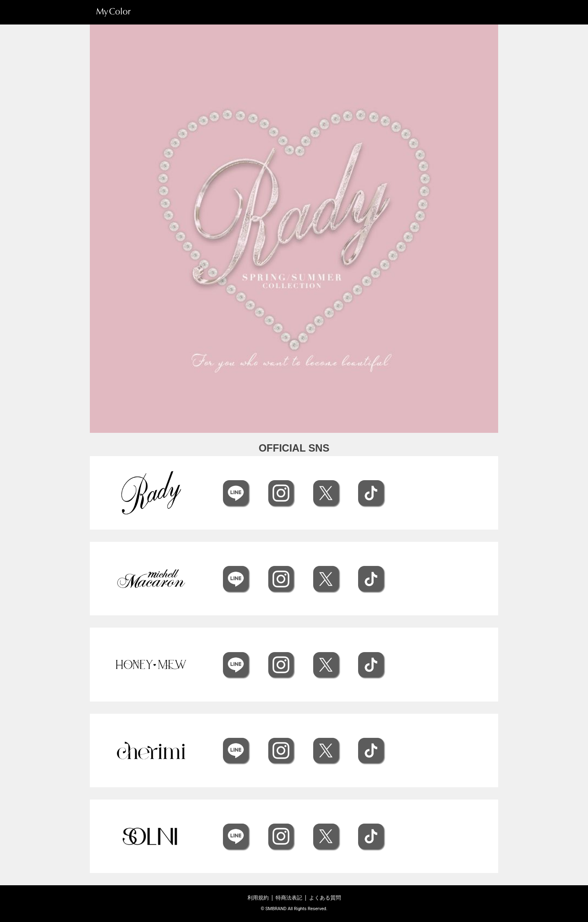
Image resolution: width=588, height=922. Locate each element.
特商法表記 (289, 898)
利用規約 (258, 898)
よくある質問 (325, 898)
